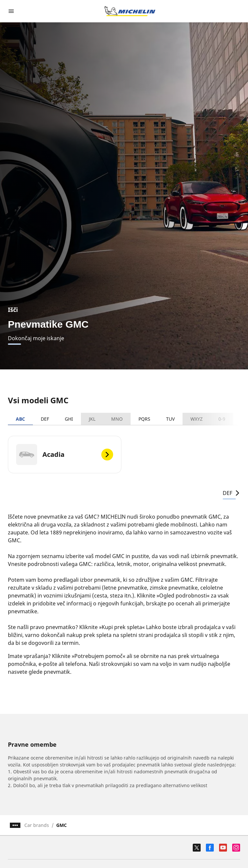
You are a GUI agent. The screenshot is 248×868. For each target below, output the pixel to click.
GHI (69, 419)
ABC (20, 419)
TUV (170, 419)
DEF (45, 419)
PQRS (144, 419)
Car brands (37, 825)
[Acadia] (65, 455)
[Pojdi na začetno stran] (130, 11)
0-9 (222, 419)
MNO (117, 419)
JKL (92, 419)
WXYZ (197, 419)
